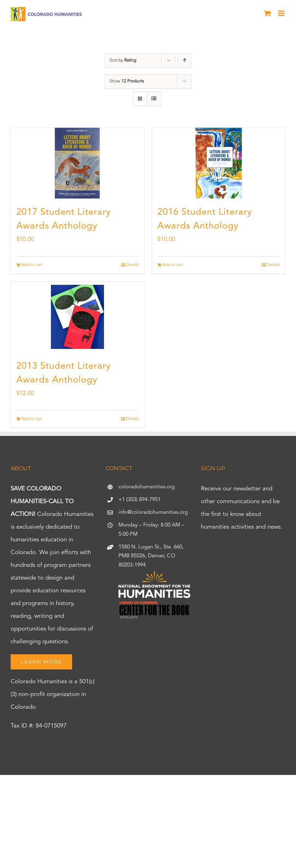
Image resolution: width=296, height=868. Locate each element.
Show (127, 81)
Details (132, 265)
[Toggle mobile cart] (267, 13)
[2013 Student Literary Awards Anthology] (78, 317)
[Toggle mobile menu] (282, 13)
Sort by (123, 61)
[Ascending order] (184, 61)
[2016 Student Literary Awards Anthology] (219, 163)
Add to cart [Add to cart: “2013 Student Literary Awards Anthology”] (32, 419)
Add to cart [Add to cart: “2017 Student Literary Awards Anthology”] (32, 265)
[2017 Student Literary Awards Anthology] (78, 163)
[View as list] (154, 99)
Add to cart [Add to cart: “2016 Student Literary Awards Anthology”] (173, 265)
